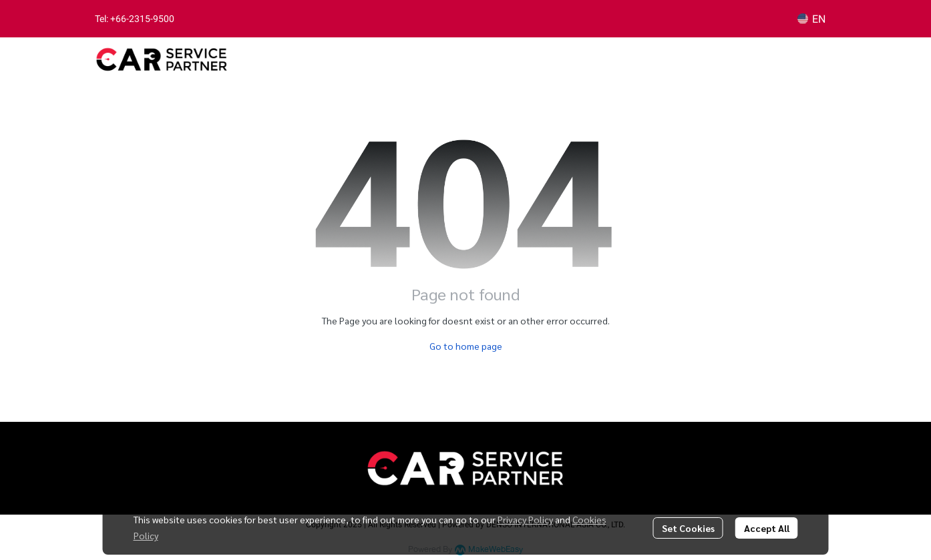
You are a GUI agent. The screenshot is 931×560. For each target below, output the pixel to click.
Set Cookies (688, 528)
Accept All (767, 528)
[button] (811, 19)
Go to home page (466, 346)
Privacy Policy (525, 519)
